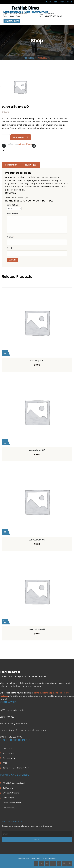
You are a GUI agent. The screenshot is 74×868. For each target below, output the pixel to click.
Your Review (13, 213)
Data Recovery (9, 808)
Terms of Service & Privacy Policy (16, 768)
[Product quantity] (6, 137)
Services (48, 2)
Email (10, 248)
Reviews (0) (30, 165)
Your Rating (12, 205)
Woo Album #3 (37, 450)
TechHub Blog (9, 753)
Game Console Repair (12, 803)
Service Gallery (9, 758)
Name (10, 237)
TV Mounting (8, 788)
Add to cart (19, 137)
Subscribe (37, 839)
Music (29, 144)
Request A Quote (12, 21)
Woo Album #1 (37, 629)
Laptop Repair (9, 798)
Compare (34, 146)
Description (11, 165)
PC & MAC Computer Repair (14, 783)
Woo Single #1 (37, 361)
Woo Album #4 (37, 540)
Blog (55, 2)
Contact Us (64, 2)
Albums (22, 144)
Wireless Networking (11, 793)
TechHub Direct (30, 58)
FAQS (5, 763)
